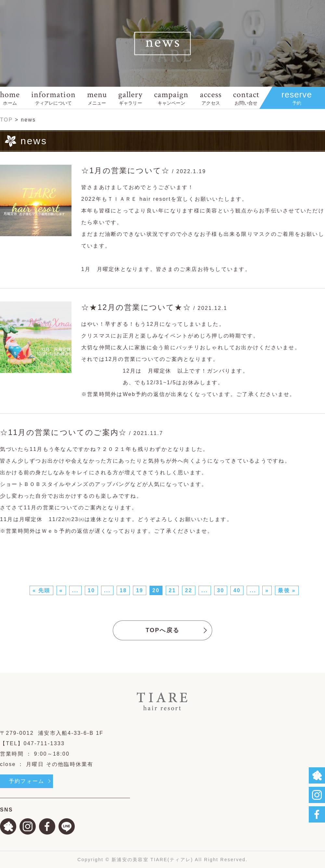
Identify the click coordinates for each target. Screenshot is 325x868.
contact (246, 98)
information (53, 98)
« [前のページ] (61, 590)
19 (139, 590)
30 (221, 590)
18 (123, 590)
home (10, 98)
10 (91, 590)
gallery (130, 98)
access (211, 98)
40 (237, 590)
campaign (171, 98)
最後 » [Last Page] (287, 590)
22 (188, 590)
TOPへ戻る (162, 630)
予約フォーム (26, 781)
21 (172, 590)
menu (97, 98)
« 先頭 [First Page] (41, 590)
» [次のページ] (267, 590)
